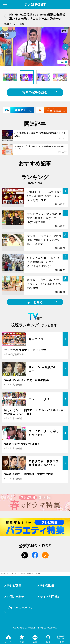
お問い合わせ (16, 597)
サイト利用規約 (50, 597)
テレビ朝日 (14, 586)
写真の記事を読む (35, 92)
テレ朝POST (35, 4)
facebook (35, 555)
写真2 (39, 574)
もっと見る (35, 302)
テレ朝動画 (47, 586)
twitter (25, 555)
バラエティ (14, 574)
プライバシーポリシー (20, 612)
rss (45, 555)
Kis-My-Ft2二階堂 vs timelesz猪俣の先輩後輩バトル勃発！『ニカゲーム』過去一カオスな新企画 (28, 574)
